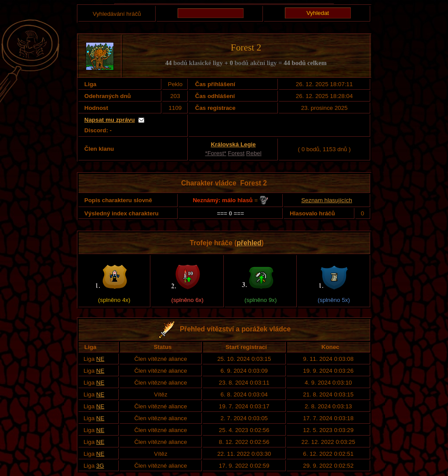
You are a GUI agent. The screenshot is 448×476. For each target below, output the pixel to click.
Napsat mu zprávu (110, 120)
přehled (249, 243)
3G (100, 466)
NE (100, 359)
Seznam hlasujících (327, 200)
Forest (236, 153)
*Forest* (216, 153)
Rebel (254, 153)
